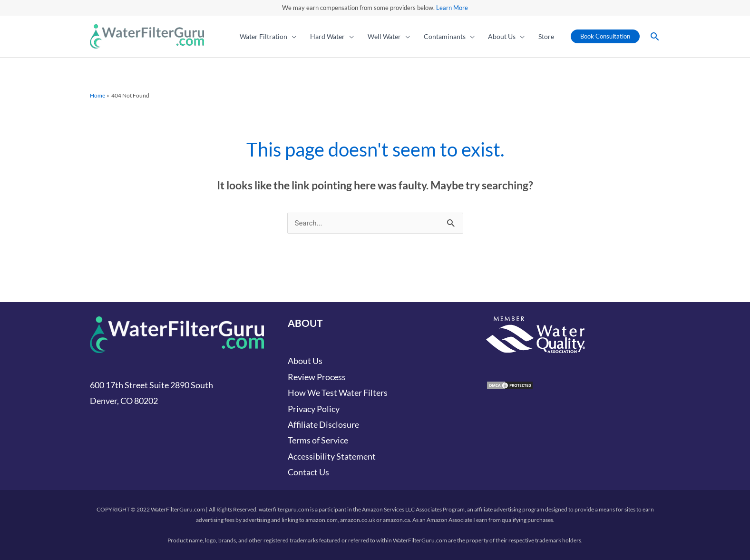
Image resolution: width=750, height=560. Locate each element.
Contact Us (308, 472)
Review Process (317, 377)
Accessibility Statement (332, 456)
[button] (268, 37)
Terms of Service (318, 440)
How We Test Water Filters (338, 393)
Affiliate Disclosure (323, 424)
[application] (292, 37)
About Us (305, 361)
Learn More (452, 8)
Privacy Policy (314, 409)
